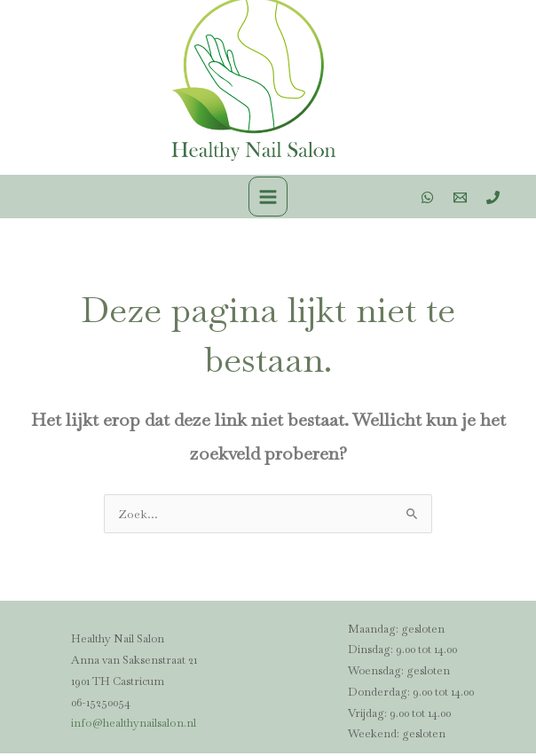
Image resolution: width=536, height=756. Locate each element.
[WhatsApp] (427, 200)
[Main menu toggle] (268, 199)
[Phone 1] (493, 200)
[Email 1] (460, 200)
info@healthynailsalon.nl (132, 725)
